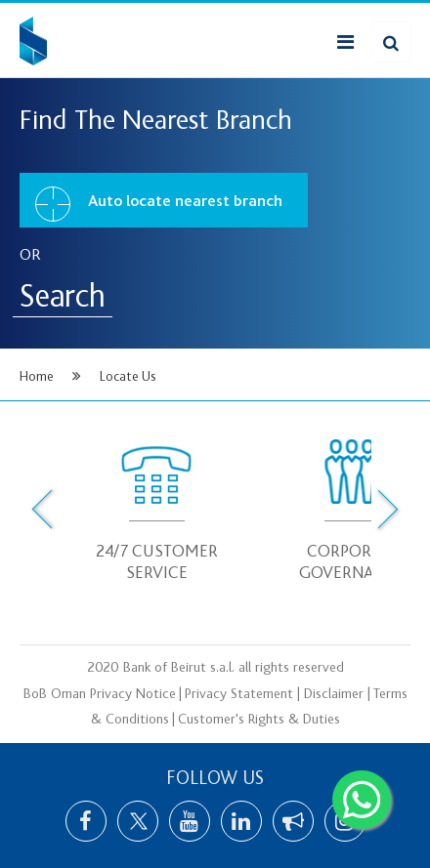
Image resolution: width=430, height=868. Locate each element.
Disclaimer (334, 694)
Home (37, 376)
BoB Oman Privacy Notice (100, 694)
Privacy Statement (239, 694)
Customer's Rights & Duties (259, 720)
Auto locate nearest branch (159, 204)
